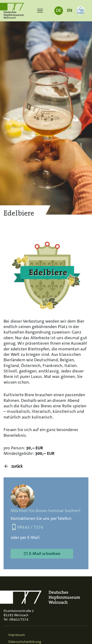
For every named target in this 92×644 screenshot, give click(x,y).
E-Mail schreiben (42, 554)
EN (69, 10)
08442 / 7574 (27, 527)
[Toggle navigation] (40, 11)
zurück (17, 466)
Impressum (17, 635)
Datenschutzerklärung (25, 642)
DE (59, 10)
